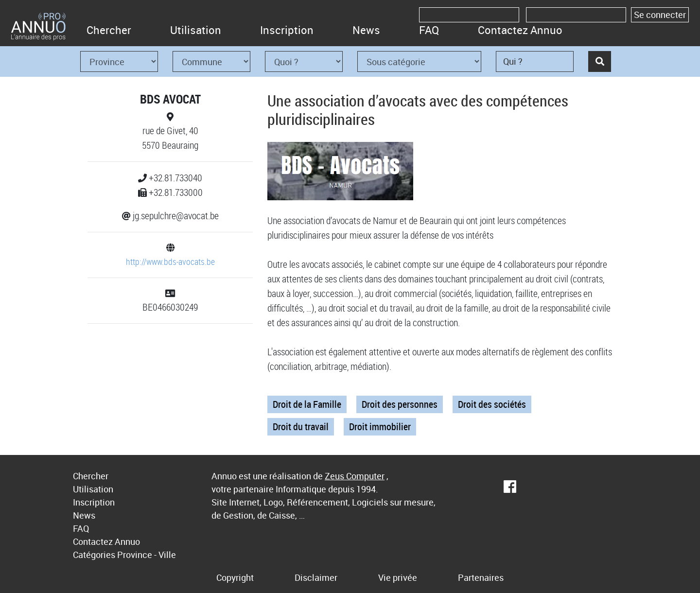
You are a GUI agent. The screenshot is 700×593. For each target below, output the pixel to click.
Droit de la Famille (307, 404)
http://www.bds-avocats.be (170, 262)
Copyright (235, 577)
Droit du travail (301, 427)
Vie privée (398, 577)
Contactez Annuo (520, 30)
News (366, 30)
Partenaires (481, 577)
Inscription (287, 30)
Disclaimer (316, 577)
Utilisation (196, 30)
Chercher (109, 30)
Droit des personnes (400, 404)
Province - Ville (147, 555)
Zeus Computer (355, 476)
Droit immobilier (380, 427)
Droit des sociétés (492, 404)
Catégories (94, 555)
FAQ (429, 30)
